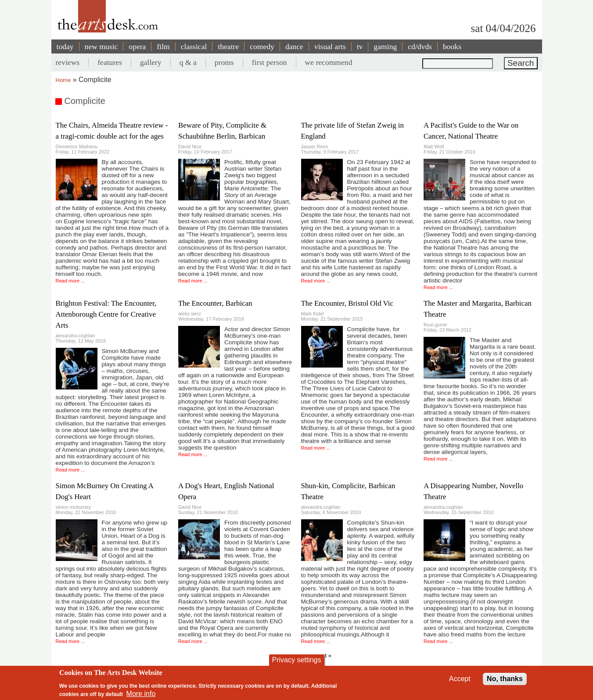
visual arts (330, 46)
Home (63, 80)
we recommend (329, 62)
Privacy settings (296, 660)
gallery (151, 62)
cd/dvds (420, 46)
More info (141, 694)
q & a (188, 62)
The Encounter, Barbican (215, 303)
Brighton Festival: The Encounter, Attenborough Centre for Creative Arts (106, 314)
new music (101, 46)
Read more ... (70, 281)
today (65, 46)
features (110, 62)
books (452, 46)
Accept (460, 679)
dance (294, 46)
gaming (385, 46)
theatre (228, 46)
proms (224, 62)
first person (270, 62)
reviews (68, 62)
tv (360, 46)
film (163, 46)
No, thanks (505, 679)
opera (137, 46)
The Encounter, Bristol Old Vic (347, 303)
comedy (262, 46)
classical (194, 46)
